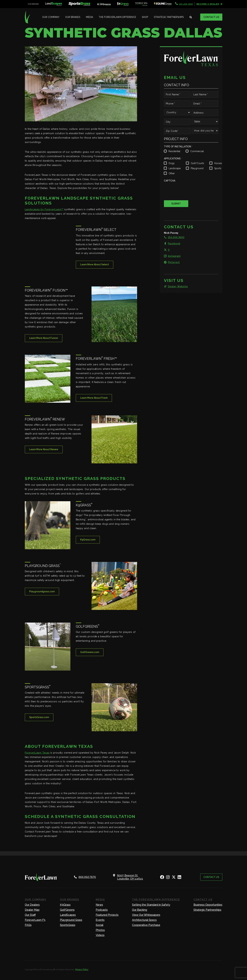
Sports (218, 168)
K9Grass (65, 905)
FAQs (28, 925)
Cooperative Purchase (146, 925)
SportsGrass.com (39, 717)
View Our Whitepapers (146, 915)
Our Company (51, 17)
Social (100, 925)
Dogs (172, 163)
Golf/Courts (197, 163)
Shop (145, 17)
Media (89, 17)
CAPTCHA (170, 181)
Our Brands (73, 17)
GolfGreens (67, 910)
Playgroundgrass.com (42, 591)
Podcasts (102, 910)
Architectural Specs (144, 920)
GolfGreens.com (90, 652)
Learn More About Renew (44, 449)
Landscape (174, 168)
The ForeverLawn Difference (117, 17)
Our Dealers (32, 905)
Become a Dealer (209, 4)
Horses (218, 163)
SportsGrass (68, 925)
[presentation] (190, 190)
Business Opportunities (208, 905)
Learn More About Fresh (94, 398)
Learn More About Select (95, 264)
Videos (100, 935)
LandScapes (68, 915)
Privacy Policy (82, 970)
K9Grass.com (88, 540)
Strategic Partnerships (169, 17)
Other (172, 173)
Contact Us (211, 17)
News (99, 905)
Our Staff (30, 915)
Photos (100, 930)
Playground (197, 168)
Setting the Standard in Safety (151, 905)
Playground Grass (71, 920)
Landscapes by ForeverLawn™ (44, 209)
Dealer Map (32, 910)
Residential (174, 151)
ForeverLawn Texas (37, 753)
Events (100, 920)
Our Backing (140, 910)
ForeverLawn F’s (35, 920)
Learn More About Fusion (44, 338)
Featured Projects (107, 915)
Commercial (197, 151)
